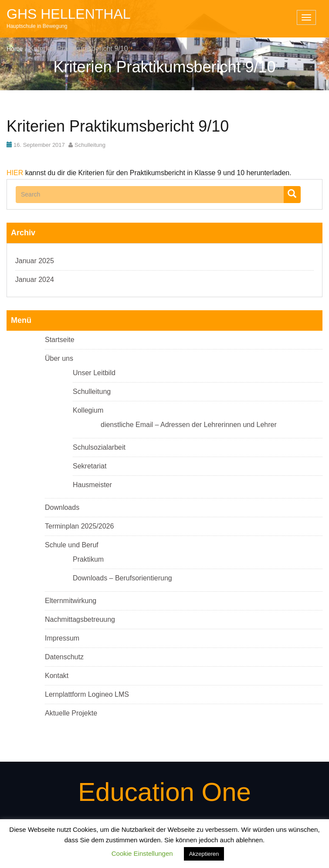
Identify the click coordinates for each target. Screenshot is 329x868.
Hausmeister (92, 485)
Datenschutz (64, 657)
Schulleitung (90, 145)
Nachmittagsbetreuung (80, 619)
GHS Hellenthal (69, 14)
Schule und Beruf (72, 545)
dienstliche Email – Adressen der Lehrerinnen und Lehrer (189, 425)
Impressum (62, 638)
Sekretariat (90, 466)
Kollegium (88, 410)
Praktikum (88, 559)
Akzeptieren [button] (204, 854)
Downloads (62, 507)
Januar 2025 (35, 261)
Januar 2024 (35, 280)
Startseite (60, 340)
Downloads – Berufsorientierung (122, 578)
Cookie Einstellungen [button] (142, 853)
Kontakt (57, 676)
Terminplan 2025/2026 (79, 526)
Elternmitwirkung (71, 601)
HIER (15, 173)
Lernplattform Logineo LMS (87, 694)
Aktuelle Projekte (71, 713)
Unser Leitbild (94, 373)
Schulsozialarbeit (99, 447)
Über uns (59, 358)
